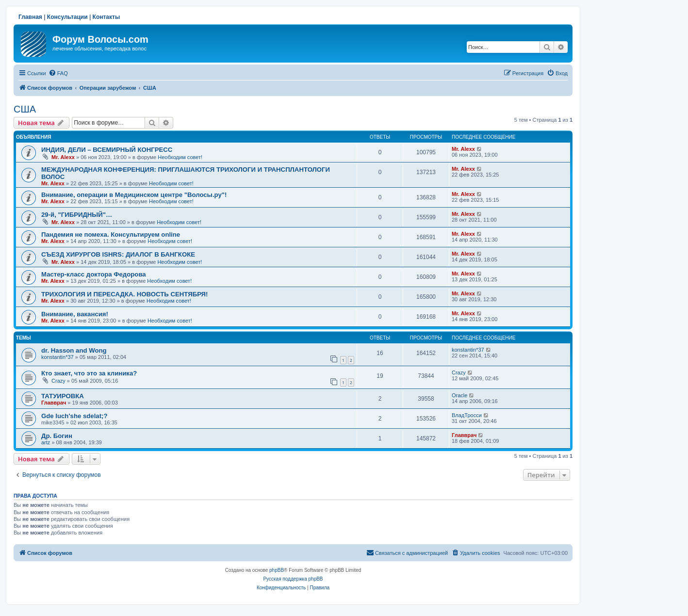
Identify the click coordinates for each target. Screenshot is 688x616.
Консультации (67, 17)
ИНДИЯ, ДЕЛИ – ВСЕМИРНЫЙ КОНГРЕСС (107, 150)
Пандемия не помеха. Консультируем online (111, 235)
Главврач (54, 403)
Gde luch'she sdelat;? (74, 416)
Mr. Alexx (63, 157)
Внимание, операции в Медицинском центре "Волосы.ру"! (134, 195)
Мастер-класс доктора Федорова (94, 274)
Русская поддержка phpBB (293, 579)
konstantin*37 (57, 357)
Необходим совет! (180, 157)
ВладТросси (467, 415)
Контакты (106, 17)
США (25, 109)
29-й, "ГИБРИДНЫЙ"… (77, 215)
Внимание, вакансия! (75, 314)
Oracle (459, 395)
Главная (30, 17)
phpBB (277, 570)
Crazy (58, 381)
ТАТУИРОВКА (63, 396)
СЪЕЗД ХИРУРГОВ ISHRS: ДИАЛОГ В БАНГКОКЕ (118, 254)
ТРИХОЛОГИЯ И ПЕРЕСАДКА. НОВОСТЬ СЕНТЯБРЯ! (124, 294)
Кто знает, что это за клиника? (89, 373)
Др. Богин (57, 436)
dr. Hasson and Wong (74, 350)
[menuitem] (58, 73)
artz (46, 442)
